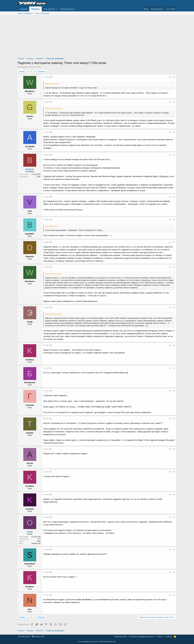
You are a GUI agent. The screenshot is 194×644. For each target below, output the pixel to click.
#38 (174, 550)
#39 (174, 572)
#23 (174, 132)
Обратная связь (120, 637)
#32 (174, 391)
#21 (174, 77)
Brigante (30, 169)
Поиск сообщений (42, 13)
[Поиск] (171, 9)
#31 (174, 368)
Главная (23, 9)
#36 (174, 495)
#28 (174, 267)
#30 (174, 345)
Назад (22, 71)
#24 (174, 155)
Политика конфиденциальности (142, 637)
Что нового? (49, 9)
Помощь (160, 637)
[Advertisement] (97, 36)
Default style (24, 637)
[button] (57, 9)
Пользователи (67, 9)
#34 (174, 449)
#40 (174, 595)
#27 (174, 242)
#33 (174, 419)
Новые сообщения (25, 13)
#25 (174, 197)
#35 (174, 472)
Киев (39, 541)
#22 (174, 102)
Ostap (30, 532)
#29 (174, 307)
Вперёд (41, 71)
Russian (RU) (38, 637)
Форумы (35, 9)
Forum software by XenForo (97, 642)
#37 (174, 517)
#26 (174, 220)
